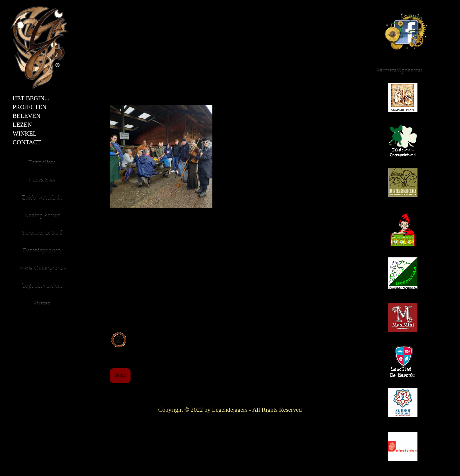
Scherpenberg (403, 276)
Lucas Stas (42, 180)
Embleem (19, 5)
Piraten (42, 303)
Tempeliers (42, 162)
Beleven (27, 116)
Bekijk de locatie (151, 336)
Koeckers (403, 232)
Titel (88, 5)
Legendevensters (42, 286)
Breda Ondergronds (42, 268)
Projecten (30, 107)
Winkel (25, 134)
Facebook (386, 5)
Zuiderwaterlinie (404, 405)
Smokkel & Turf (42, 233)
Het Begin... (31, 98)
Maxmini (403, 320)
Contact (27, 142)
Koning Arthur (42, 215)
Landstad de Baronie (403, 366)
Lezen (22, 125)
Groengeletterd (403, 144)
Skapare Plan (403, 100)
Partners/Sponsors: (399, 70)
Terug (120, 375)
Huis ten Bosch (403, 185)
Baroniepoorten (42, 250)
